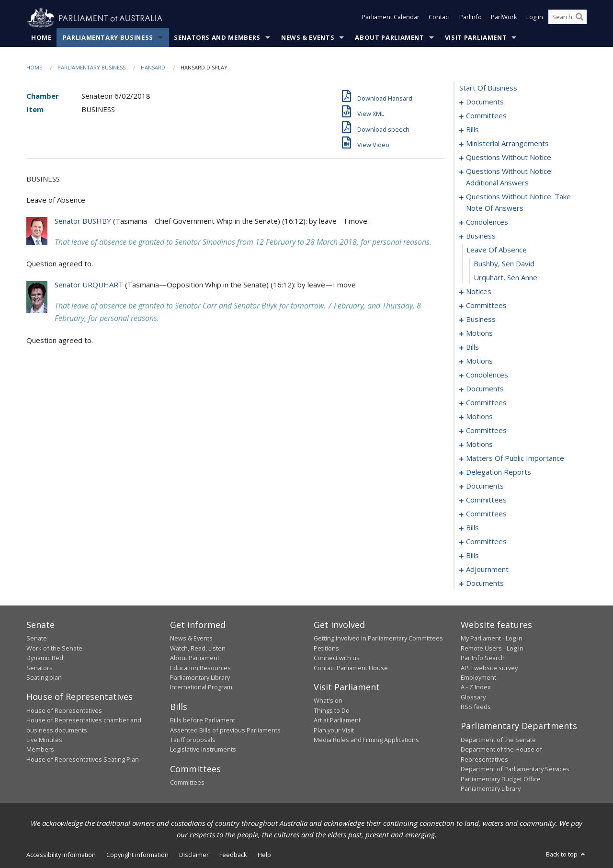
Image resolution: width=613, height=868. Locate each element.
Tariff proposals (193, 740)
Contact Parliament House (351, 668)
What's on (328, 701)
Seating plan (44, 678)
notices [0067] (479, 292)
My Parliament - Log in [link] (492, 639)
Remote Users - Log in (492, 648)
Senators (40, 668)
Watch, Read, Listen (198, 648)
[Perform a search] (579, 18)
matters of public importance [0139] (515, 458)
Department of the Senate (498, 740)
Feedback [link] (233, 855)
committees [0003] (486, 116)
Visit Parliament (476, 38)
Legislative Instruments (203, 750)
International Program (201, 687)
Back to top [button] (566, 855)
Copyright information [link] (137, 855)
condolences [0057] (487, 222)
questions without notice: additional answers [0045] (509, 177)
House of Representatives (64, 710)
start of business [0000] (488, 88)
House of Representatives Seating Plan (83, 759)
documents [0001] (485, 102)
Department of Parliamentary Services (515, 769)
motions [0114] (479, 417)
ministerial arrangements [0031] (507, 144)
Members (40, 750)
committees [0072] (486, 306)
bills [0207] (472, 556)
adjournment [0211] (487, 570)
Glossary (473, 697)
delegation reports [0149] (499, 472)
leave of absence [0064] (497, 250)
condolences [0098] (487, 375)
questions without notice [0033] (509, 158)
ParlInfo (471, 18)
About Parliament (389, 38)
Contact (439, 18)
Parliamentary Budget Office (501, 779)
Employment (478, 678)
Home (41, 38)
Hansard (153, 68)
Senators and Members (217, 38)
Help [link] (264, 855)
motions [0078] (479, 333)
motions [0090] (479, 361)
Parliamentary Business (108, 38)
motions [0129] (479, 445)
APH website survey (489, 668)
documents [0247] (485, 583)
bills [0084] (472, 347)
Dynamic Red (45, 658)
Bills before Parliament (203, 720)
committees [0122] (486, 431)
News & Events (308, 38)
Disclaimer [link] (194, 855)
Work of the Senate (54, 648)
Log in (535, 18)
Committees (187, 783)
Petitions (326, 648)
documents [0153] (485, 486)
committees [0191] (486, 514)
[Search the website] (568, 18)
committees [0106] (486, 403)
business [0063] (481, 236)
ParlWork (504, 18)
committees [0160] (486, 500)
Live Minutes (44, 740)
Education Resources (200, 668)
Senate (37, 639)
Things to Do (332, 710)
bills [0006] (472, 130)
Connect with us (337, 658)
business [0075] (481, 320)
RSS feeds (476, 707)
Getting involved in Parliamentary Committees (378, 639)
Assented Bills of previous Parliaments (225, 730)
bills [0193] (472, 528)
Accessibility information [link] (61, 855)
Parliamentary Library (200, 678)
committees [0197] (486, 542)
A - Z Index (476, 687)
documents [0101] (485, 389)
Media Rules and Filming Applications (366, 740)
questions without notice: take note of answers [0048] (518, 203)
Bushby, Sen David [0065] (504, 264)
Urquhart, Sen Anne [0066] (505, 278)
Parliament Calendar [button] (391, 18)
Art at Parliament (337, 720)
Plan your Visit (334, 730)
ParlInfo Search (483, 658)
